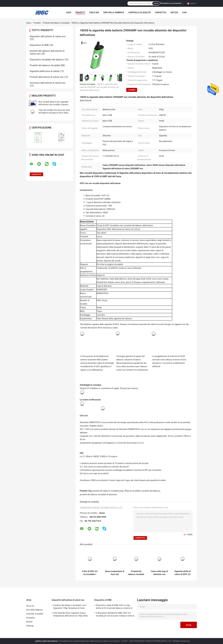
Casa (69, 12)
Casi (185, 12)
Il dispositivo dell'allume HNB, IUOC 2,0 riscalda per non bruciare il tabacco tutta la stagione (115, 615)
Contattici (161, 12)
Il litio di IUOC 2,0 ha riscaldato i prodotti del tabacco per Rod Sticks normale (90, 573)
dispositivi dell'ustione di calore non (48, 36)
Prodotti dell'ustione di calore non (47, 77)
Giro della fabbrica (114, 12)
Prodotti (80, 12)
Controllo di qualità (139, 12)
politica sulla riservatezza (46, 641)
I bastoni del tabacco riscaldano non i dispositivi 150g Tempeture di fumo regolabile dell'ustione (70, 607)
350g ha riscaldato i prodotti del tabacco (142, 491)
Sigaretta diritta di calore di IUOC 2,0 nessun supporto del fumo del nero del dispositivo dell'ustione (183, 573)
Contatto (132, 90)
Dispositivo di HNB (39, 45)
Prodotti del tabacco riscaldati (56, 23)
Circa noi (94, 12)
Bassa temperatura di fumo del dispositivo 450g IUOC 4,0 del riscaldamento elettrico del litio (115, 573)
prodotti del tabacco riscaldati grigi (108, 491)
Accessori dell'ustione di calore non (48, 83)
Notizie (174, 12)
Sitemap (30, 626)
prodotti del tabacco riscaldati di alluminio (98, 494)
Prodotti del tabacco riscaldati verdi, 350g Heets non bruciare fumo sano (136, 573)
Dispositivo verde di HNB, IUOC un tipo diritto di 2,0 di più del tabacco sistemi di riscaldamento (114, 607)
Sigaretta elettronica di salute (45, 71)
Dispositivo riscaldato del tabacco (47, 60)
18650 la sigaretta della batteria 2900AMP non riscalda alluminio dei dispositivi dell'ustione (99, 87)
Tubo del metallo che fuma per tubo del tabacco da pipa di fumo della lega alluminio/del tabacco (54, 113)
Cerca (156, 3)
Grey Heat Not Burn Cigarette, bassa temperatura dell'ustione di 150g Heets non (71, 615)
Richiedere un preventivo (171, 3)
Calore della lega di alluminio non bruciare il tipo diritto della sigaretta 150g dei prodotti (159, 573)
